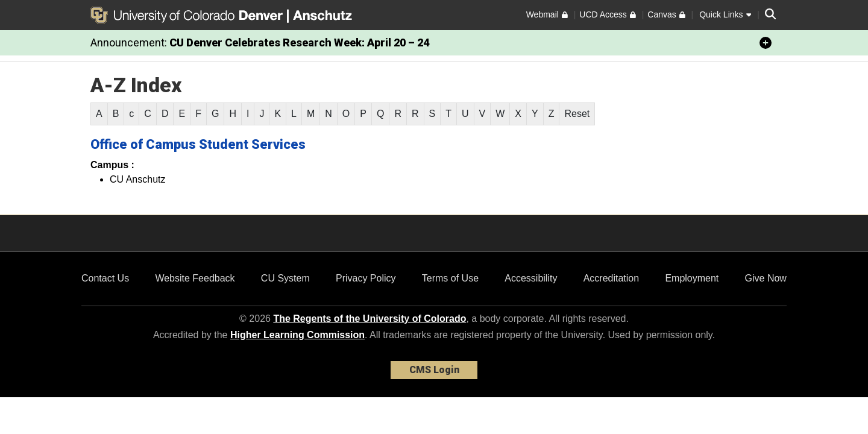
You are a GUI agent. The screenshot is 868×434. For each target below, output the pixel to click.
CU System (285, 278)
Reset (577, 114)
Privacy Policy (366, 278)
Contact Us (105, 278)
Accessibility (531, 278)
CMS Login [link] (434, 370)
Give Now (766, 278)
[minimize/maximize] (766, 43)
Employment (692, 278)
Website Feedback (195, 278)
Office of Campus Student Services (198, 144)
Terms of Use (450, 278)
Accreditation (612, 278)
